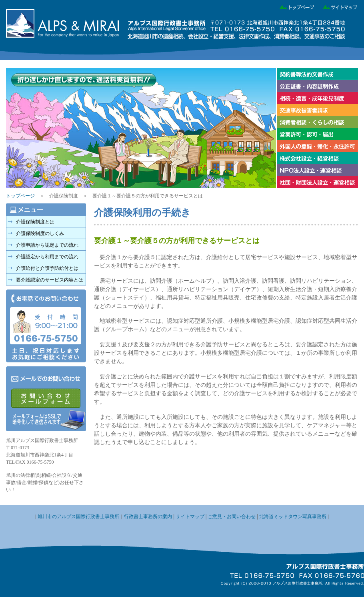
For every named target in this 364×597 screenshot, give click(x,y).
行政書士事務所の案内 (148, 517)
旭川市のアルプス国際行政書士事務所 (78, 517)
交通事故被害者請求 (317, 110)
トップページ (294, 6)
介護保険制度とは (35, 222)
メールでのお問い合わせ (46, 399)
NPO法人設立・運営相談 (317, 170)
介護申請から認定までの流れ (47, 245)
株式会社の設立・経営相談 (317, 158)
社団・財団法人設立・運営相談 (317, 182)
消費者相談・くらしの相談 (317, 122)
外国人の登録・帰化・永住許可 (317, 146)
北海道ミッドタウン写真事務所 (293, 517)
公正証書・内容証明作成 (317, 86)
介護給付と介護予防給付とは (47, 268)
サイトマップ (337, 6)
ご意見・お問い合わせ (232, 517)
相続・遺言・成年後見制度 (317, 98)
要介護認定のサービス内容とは (50, 280)
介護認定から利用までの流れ (47, 257)
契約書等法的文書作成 (317, 74)
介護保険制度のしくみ (40, 233)
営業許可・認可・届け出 (317, 134)
